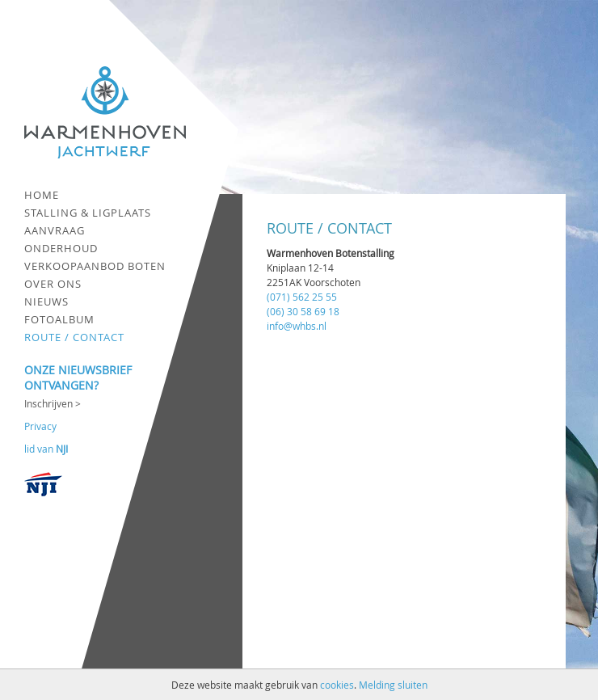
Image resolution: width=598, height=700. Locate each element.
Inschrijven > (53, 403)
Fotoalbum (59, 319)
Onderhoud (61, 248)
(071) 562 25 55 (302, 297)
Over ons (53, 284)
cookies (337, 685)
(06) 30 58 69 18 (303, 311)
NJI (62, 449)
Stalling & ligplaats (88, 213)
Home (42, 195)
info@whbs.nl (297, 326)
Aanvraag (55, 230)
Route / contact (74, 337)
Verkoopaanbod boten (95, 266)
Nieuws (46, 302)
